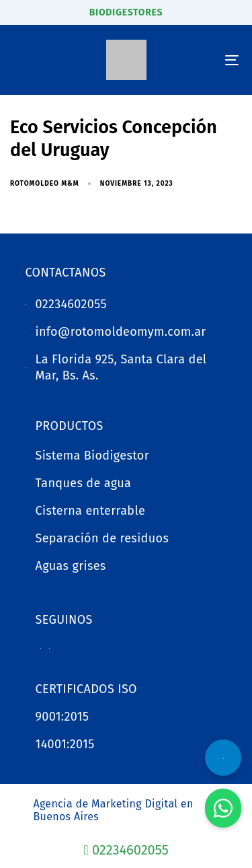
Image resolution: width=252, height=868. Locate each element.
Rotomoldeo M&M (45, 184)
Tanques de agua (84, 483)
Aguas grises (71, 566)
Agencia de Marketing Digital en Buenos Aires (114, 810)
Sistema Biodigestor (93, 456)
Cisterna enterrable (91, 511)
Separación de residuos (102, 538)
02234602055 (126, 850)
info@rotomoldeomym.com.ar (121, 332)
